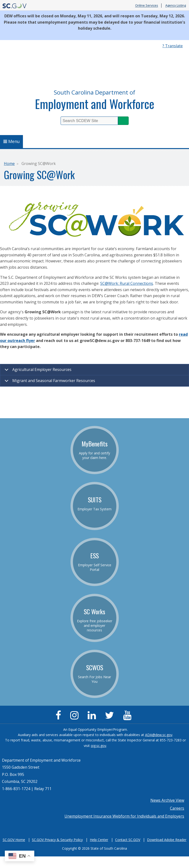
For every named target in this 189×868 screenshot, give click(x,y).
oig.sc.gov (98, 746)
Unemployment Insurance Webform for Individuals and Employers (124, 816)
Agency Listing (176, 6)
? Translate (173, 46)
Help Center (99, 840)
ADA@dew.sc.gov (159, 735)
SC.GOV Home (14, 840)
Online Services (147, 6)
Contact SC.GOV (128, 840)
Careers (177, 808)
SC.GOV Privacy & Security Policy (57, 840)
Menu (12, 141)
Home (9, 164)
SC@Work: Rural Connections (127, 283)
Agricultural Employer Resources (37, 371)
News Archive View (167, 800)
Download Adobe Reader (167, 840)
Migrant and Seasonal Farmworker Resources (49, 382)
